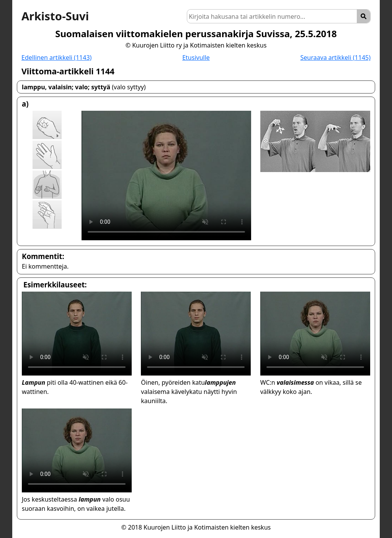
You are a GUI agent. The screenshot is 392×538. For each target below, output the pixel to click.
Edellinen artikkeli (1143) (56, 57)
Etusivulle (196, 57)
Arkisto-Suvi (55, 16)
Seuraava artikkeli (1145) (336, 57)
